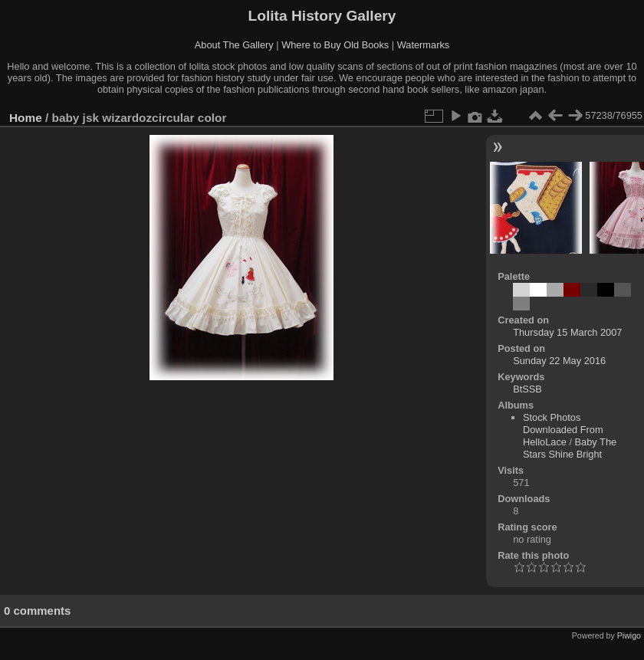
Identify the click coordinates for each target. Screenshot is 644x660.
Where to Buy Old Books (335, 45)
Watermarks (424, 45)
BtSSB (527, 389)
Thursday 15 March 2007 (567, 332)
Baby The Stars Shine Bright (570, 448)
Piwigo (629, 635)
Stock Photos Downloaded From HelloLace (563, 430)
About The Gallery (234, 45)
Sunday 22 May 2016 (559, 361)
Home (26, 118)
